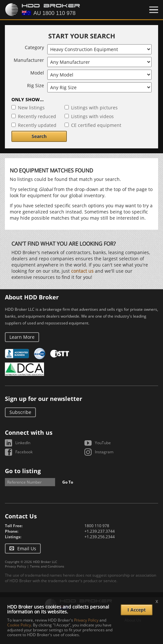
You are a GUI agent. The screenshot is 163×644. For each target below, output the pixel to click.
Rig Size (36, 85)
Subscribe (20, 412)
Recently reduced (37, 116)
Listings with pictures (94, 108)
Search (39, 136)
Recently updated (37, 125)
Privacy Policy (15, 566)
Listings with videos (92, 116)
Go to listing (23, 471)
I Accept (137, 610)
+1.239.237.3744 (100, 531)
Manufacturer (29, 60)
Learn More (22, 337)
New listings (31, 108)
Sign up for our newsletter (44, 399)
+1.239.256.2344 (100, 537)
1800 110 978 (97, 526)
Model (37, 73)
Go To (68, 482)
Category (34, 47)
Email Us (27, 548)
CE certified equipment (96, 125)
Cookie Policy (19, 625)
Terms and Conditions (47, 566)
